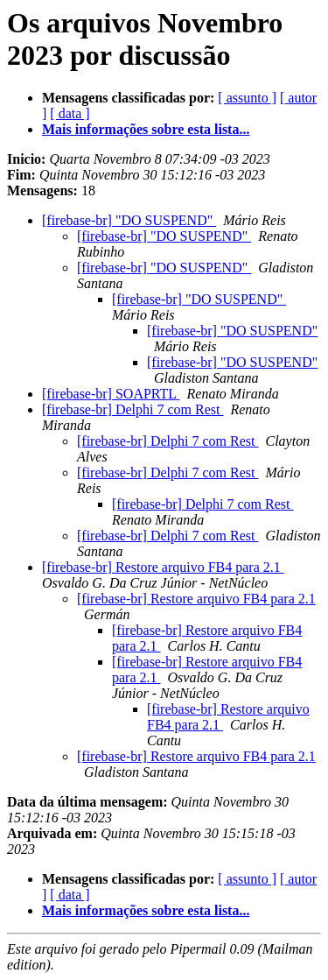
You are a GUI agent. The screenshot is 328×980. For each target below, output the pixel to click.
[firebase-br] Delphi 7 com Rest (133, 409)
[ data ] (70, 113)
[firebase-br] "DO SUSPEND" (129, 220)
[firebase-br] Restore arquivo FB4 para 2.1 (163, 567)
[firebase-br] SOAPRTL (111, 394)
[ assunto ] (247, 98)
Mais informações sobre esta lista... (146, 129)
